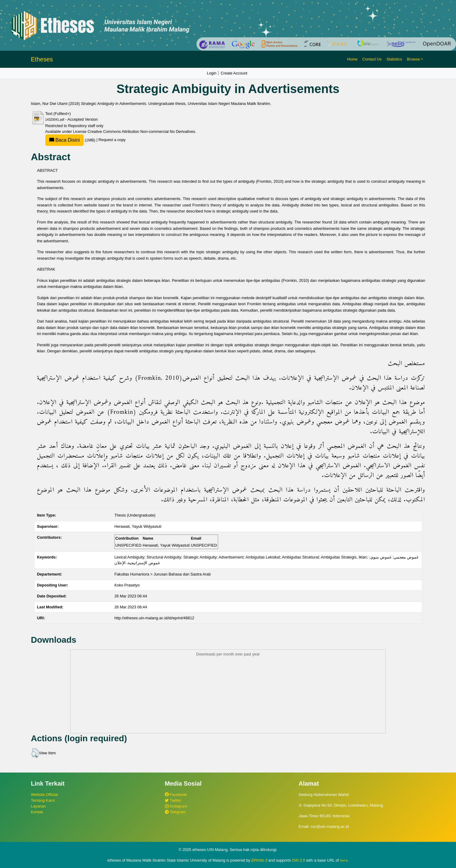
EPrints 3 (259, 860)
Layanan (38, 806)
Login (212, 73)
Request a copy (112, 140)
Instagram (176, 806)
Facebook (176, 795)
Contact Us (372, 59)
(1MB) (71, 140)
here (344, 860)
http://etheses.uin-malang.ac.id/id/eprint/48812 (154, 618)
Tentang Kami (43, 800)
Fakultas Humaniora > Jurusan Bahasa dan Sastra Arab (163, 574)
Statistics (394, 59)
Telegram (175, 812)
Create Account (234, 73)
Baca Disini (64, 140)
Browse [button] (414, 59)
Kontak (37, 812)
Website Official (44, 795)
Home (352, 59)
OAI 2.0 (299, 860)
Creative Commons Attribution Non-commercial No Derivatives (141, 131)
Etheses (42, 59)
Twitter (173, 800)
